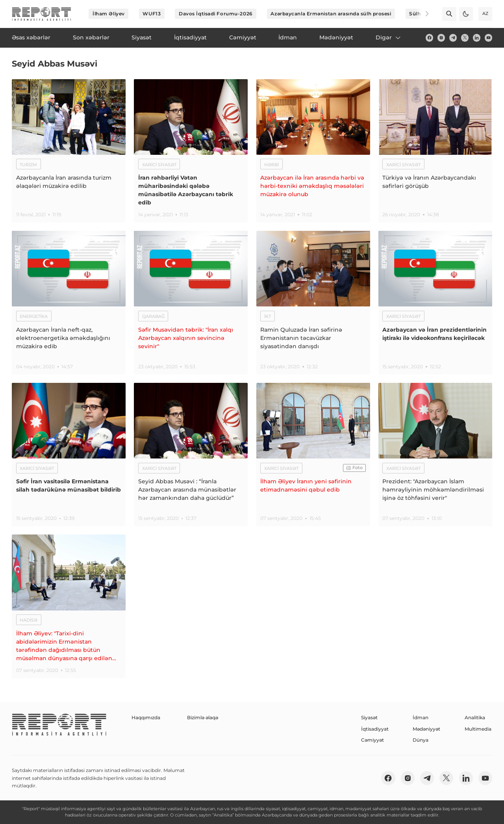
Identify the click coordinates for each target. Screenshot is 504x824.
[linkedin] (477, 38)
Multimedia (478, 729)
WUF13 (152, 14)
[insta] (441, 38)
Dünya (421, 740)
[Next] (422, 14)
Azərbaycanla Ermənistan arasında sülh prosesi (331, 14)
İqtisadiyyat (375, 729)
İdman (421, 717)
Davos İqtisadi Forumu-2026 (216, 14)
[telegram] (453, 38)
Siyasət (369, 717)
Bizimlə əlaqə (203, 717)
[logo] (42, 14)
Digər (389, 37)
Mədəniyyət (426, 729)
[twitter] (465, 38)
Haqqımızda (146, 717)
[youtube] (488, 38)
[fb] (429, 38)
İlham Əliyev (109, 14)
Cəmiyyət (372, 740)
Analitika (475, 717)
